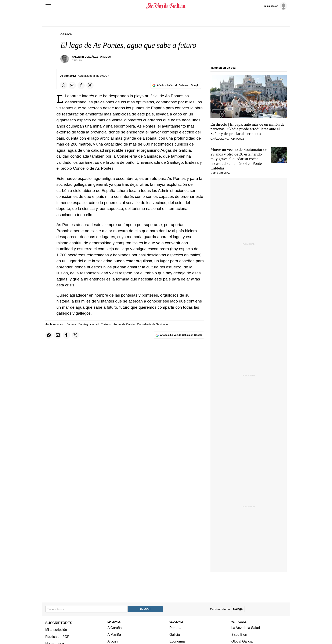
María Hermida (220, 173)
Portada (175, 628)
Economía (177, 641)
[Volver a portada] (166, 6)
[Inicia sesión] (275, 6)
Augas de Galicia (124, 324)
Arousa (113, 641)
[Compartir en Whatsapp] (64, 85)
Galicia (175, 634)
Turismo (106, 324)
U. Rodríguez (235, 139)
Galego (238, 609)
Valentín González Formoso (91, 57)
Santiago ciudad (88, 324)
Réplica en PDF (57, 636)
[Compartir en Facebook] (81, 85)
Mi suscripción (56, 630)
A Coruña (115, 628)
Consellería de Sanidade (152, 324)
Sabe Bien (239, 634)
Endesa (71, 324)
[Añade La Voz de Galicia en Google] (176, 85)
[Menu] (48, 6)
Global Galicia (242, 641)
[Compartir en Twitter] (90, 85)
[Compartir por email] (72, 85)
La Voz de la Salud (246, 628)
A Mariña (114, 634)
